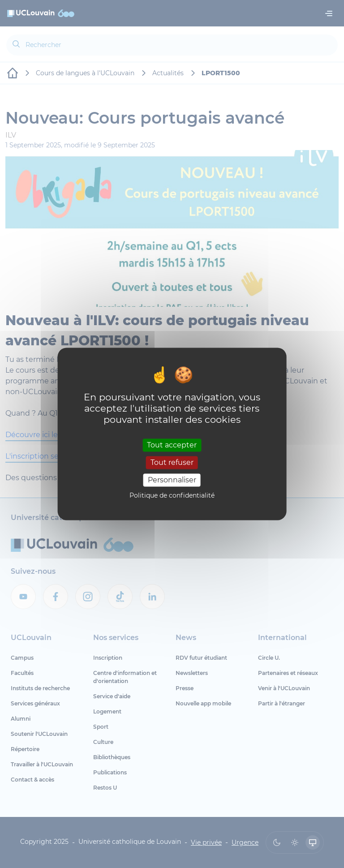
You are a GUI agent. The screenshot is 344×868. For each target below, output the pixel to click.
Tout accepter (172, 445)
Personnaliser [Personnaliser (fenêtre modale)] (172, 480)
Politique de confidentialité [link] (172, 496)
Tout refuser (172, 462)
